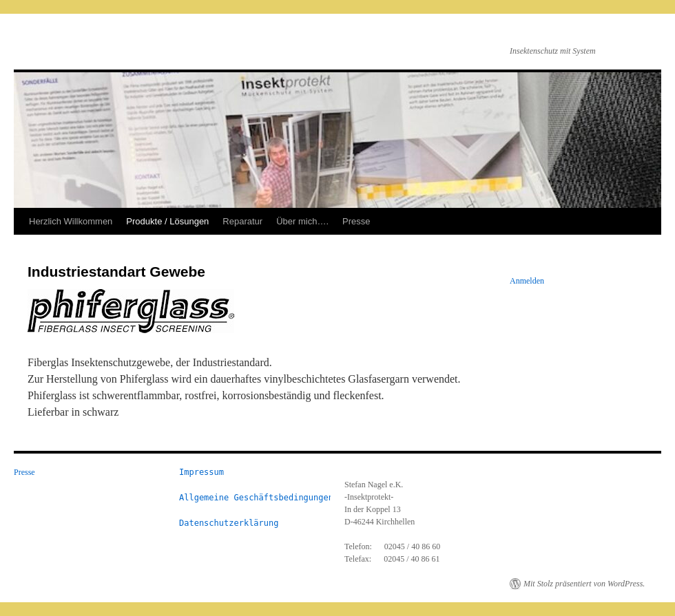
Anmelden (527, 281)
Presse (356, 221)
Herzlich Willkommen (71, 221)
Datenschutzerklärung (229, 523)
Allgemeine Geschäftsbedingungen (256, 498)
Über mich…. (302, 221)
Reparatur (242, 221)
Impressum (201, 472)
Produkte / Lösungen (167, 221)
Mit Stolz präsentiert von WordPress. (584, 584)
